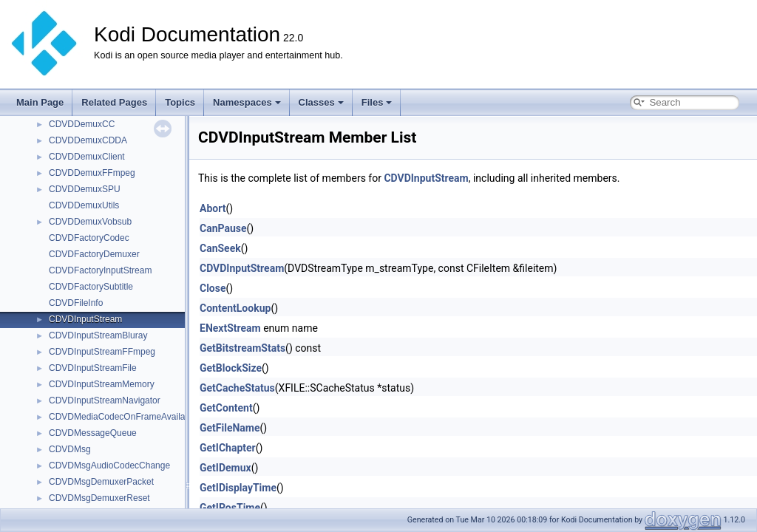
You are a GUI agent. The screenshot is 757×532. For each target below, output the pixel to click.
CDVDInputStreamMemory (102, 384)
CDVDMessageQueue (93, 433)
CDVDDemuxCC (82, 124)
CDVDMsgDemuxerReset (99, 498)
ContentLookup (235, 308)
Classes (321, 102)
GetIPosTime (230, 508)
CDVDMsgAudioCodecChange (109, 465)
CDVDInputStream (85, 319)
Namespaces (247, 102)
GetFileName (230, 428)
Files (377, 102)
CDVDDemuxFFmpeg (92, 173)
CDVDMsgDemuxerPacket (101, 482)
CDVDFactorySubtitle (91, 287)
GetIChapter (228, 448)
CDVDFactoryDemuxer (94, 254)
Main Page (40, 102)
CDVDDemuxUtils (84, 205)
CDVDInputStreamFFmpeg (102, 352)
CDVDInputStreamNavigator (105, 400)
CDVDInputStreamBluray (98, 335)
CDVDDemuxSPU (85, 189)
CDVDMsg (70, 449)
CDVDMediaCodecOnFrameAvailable (123, 417)
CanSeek (220, 248)
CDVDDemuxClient (87, 157)
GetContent (226, 408)
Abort (213, 208)
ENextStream (230, 328)
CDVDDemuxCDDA (88, 140)
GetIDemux (225, 468)
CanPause (223, 228)
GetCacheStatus (237, 388)
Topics (180, 102)
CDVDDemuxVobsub (90, 222)
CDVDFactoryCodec (89, 238)
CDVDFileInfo (76, 303)
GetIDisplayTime (238, 488)
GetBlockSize (231, 368)
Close (213, 288)
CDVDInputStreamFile (93, 368)
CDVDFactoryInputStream (100, 270)
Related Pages (114, 102)
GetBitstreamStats (242, 348)
